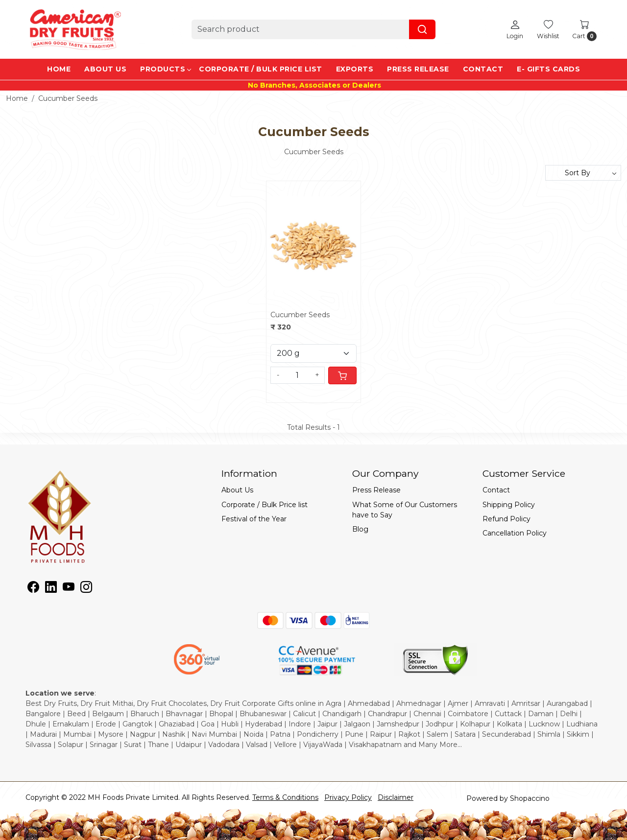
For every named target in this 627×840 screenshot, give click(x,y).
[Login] (515, 29)
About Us (105, 69)
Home (59, 69)
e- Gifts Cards (548, 69)
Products (165, 69)
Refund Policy (506, 519)
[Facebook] (33, 589)
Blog (360, 529)
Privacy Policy (348, 797)
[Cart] (342, 375)
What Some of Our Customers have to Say (405, 510)
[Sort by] (583, 173)
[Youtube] (69, 589)
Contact (483, 69)
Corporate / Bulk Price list (261, 69)
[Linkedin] (51, 589)
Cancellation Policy (515, 533)
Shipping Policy (509, 505)
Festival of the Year (254, 519)
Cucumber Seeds (300, 315)
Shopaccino (530, 798)
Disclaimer (396, 797)
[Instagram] (86, 589)
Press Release (418, 69)
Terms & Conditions (285, 797)
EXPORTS (355, 69)
